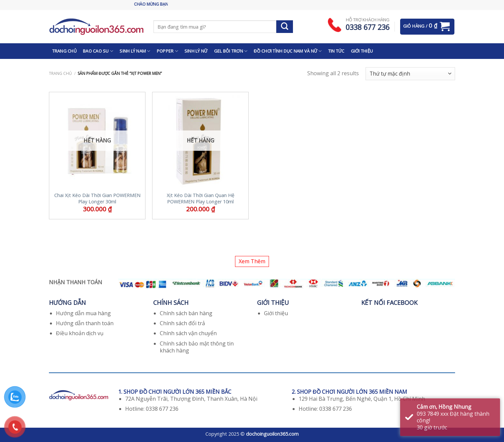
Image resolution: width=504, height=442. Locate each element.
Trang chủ (60, 73)
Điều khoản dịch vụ (80, 333)
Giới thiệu (276, 313)
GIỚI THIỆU (362, 51)
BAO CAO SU (98, 51)
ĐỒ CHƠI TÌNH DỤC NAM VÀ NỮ (288, 51)
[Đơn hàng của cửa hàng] (410, 74)
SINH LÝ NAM (135, 51)
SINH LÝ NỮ (196, 51)
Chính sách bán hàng (186, 313)
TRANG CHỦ (64, 51)
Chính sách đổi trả (182, 323)
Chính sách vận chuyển (188, 333)
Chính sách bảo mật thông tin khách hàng (197, 347)
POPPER (167, 51)
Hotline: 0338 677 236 (152, 409)
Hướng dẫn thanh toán (85, 323)
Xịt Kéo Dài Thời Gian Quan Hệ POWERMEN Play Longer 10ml (201, 199)
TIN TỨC (336, 51)
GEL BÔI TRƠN (231, 51)
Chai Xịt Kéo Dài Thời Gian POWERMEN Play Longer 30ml (97, 199)
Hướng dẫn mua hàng (83, 313)
